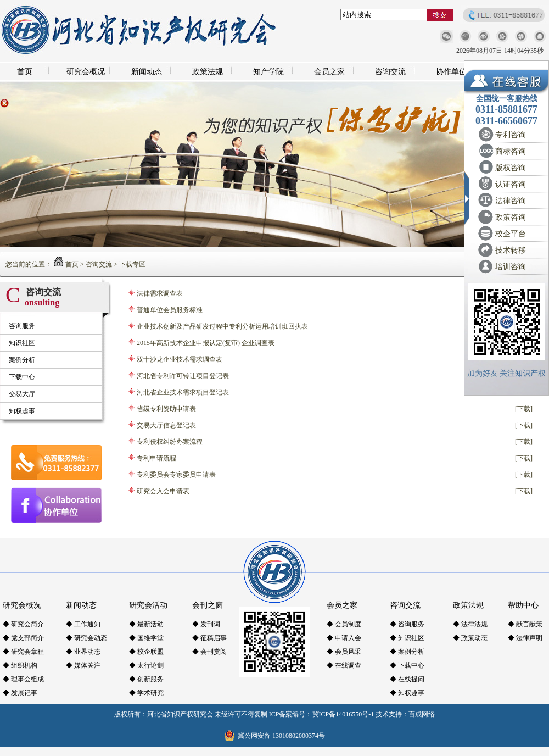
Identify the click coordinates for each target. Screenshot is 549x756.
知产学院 (268, 72)
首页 (25, 72)
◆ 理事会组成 (23, 679)
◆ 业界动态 (83, 652)
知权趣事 (22, 411)
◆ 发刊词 (206, 624)
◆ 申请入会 (344, 638)
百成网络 (422, 714)
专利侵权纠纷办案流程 (170, 442)
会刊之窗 (208, 605)
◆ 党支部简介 (23, 638)
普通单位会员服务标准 (170, 310)
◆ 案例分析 (407, 652)
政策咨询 (511, 217)
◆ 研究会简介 (23, 624)
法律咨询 (511, 201)
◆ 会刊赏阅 (209, 652)
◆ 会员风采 (344, 652)
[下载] (524, 409)
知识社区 (22, 343)
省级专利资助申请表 (166, 409)
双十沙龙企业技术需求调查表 (180, 359)
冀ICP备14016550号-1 (343, 714)
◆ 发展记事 (20, 693)
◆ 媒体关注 (83, 665)
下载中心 (22, 377)
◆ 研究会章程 (23, 652)
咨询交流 (390, 72)
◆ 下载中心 (407, 665)
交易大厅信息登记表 (166, 425)
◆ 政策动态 (470, 638)
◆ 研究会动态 (86, 638)
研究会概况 (86, 72)
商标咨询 (511, 151)
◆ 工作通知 (83, 624)
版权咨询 (511, 168)
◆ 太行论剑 (146, 665)
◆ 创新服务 (146, 679)
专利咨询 (511, 135)
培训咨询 (511, 267)
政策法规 (208, 72)
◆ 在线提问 (407, 679)
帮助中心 (523, 605)
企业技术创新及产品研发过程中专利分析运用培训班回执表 (222, 326)
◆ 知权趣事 (407, 693)
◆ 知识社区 (407, 638)
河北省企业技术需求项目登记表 (183, 392)
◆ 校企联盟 (146, 652)
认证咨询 (511, 184)
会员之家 (329, 72)
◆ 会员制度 (344, 624)
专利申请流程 (156, 458)
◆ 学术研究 (146, 693)
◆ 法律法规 (470, 624)
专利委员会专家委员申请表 (176, 475)
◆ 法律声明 (525, 638)
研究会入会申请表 (163, 491)
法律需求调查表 (160, 293)
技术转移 (511, 250)
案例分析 (22, 360)
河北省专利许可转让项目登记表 (183, 376)
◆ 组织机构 (20, 665)
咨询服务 (22, 326)
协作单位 (451, 72)
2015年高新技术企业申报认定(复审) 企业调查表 (206, 343)
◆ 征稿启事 (209, 638)
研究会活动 (148, 605)
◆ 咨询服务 (407, 624)
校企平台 (511, 234)
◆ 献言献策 (525, 624)
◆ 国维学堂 (146, 638)
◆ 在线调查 (344, 665)
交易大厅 (22, 394)
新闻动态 (147, 72)
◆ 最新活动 (146, 624)
